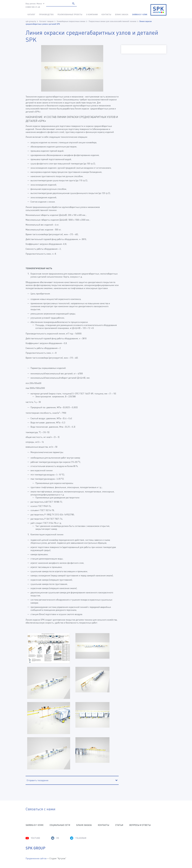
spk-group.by (31, 21)
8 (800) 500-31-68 (33, 7)
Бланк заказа (122, 14)
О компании (92, 14)
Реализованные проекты (70, 14)
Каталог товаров (46, 21)
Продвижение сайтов (36, 858)
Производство (46, 14)
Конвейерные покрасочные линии (71, 21)
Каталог (31, 14)
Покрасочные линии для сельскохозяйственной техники (113, 21)
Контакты (106, 14)
